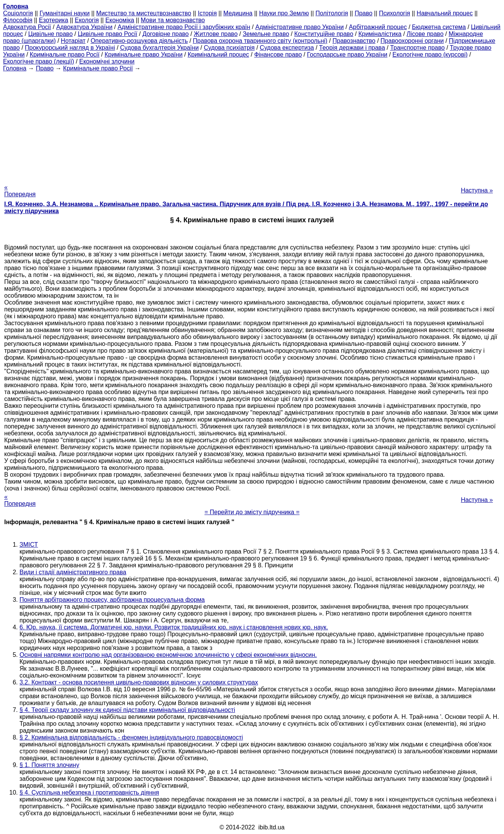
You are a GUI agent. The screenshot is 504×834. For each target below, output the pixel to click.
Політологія (332, 13)
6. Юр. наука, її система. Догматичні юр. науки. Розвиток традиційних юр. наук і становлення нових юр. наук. (174, 627)
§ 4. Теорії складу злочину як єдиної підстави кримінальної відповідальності (127, 710)
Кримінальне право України (143, 55)
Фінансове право (278, 55)
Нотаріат (73, 41)
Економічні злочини (107, 61)
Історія (207, 13)
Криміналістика (380, 34)
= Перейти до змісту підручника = (252, 512)
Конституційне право (324, 34)
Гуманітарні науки (64, 13)
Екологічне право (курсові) (430, 55)
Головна (15, 68)
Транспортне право (417, 48)
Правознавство (354, 41)
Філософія (18, 20)
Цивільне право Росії (107, 34)
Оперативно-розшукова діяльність (139, 41)
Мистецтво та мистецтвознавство (144, 13)
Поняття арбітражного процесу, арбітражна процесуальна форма (112, 600)
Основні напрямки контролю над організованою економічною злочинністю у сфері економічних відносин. (168, 655)
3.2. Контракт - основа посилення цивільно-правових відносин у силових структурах (139, 682)
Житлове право (216, 34)
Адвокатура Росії (27, 27)
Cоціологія (18, 13)
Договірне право (165, 34)
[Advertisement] (252, 125)
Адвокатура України (84, 27)
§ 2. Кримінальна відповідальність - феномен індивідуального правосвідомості (131, 737)
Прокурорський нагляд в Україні (70, 48)
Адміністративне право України (300, 27)
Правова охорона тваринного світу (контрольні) (260, 41)
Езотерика (54, 20)
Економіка (120, 20)
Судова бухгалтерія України (159, 48)
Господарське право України (347, 55)
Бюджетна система (439, 27)
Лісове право (425, 34)
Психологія (394, 13)
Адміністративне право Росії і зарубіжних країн (184, 27)
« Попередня (20, 191)
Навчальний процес (445, 13)
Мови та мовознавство (173, 20)
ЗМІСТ (29, 545)
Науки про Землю (284, 13)
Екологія (87, 20)
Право (363, 13)
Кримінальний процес (219, 55)
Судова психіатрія (229, 48)
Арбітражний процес (378, 27)
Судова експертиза (287, 48)
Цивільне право (50, 34)
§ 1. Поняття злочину (49, 765)
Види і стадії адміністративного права (73, 572)
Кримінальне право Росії (65, 55)
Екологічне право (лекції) (39, 61)
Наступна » (477, 190)
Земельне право (266, 34)
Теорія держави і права (352, 48)
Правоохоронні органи (412, 41)
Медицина (238, 13)
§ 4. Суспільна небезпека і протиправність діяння (89, 792)
